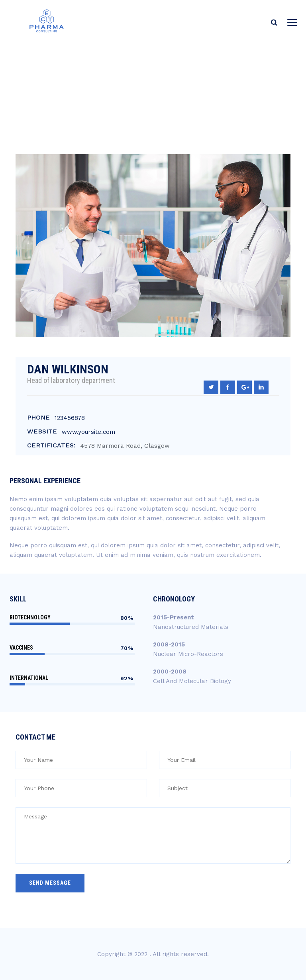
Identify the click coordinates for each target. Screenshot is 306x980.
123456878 (70, 418)
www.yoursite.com (88, 432)
